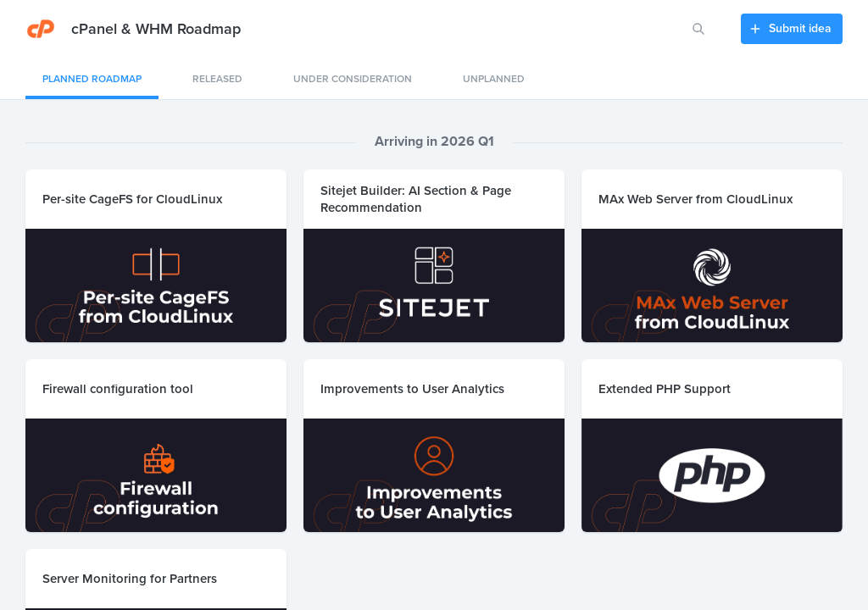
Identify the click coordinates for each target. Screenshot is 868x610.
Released (217, 79)
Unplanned (494, 79)
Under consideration (353, 79)
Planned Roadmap (92, 79)
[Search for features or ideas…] (698, 29)
